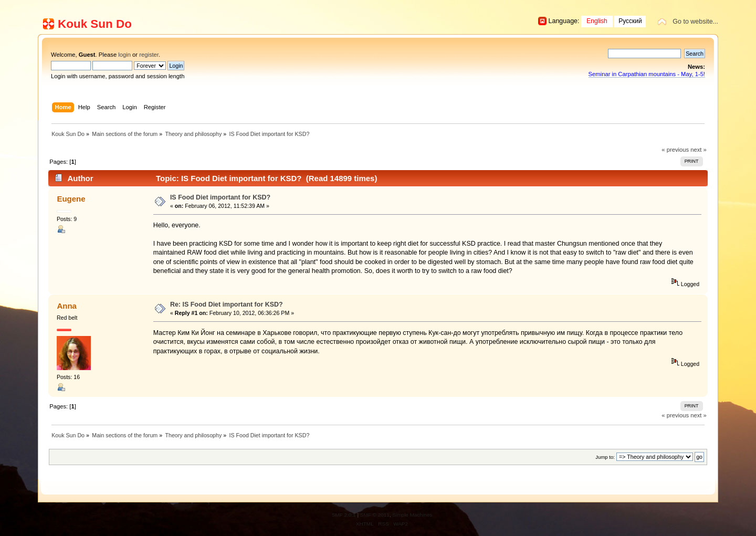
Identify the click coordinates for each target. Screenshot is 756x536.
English (597, 21)
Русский (630, 21)
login (124, 55)
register (149, 55)
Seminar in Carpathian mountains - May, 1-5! (647, 74)
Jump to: (605, 457)
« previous (675, 150)
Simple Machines (412, 515)
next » (699, 150)
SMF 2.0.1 (344, 515)
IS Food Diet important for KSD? (220, 197)
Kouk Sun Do (95, 24)
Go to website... (695, 22)
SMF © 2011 (375, 515)
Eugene (71, 199)
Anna (66, 306)
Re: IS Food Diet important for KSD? (227, 304)
